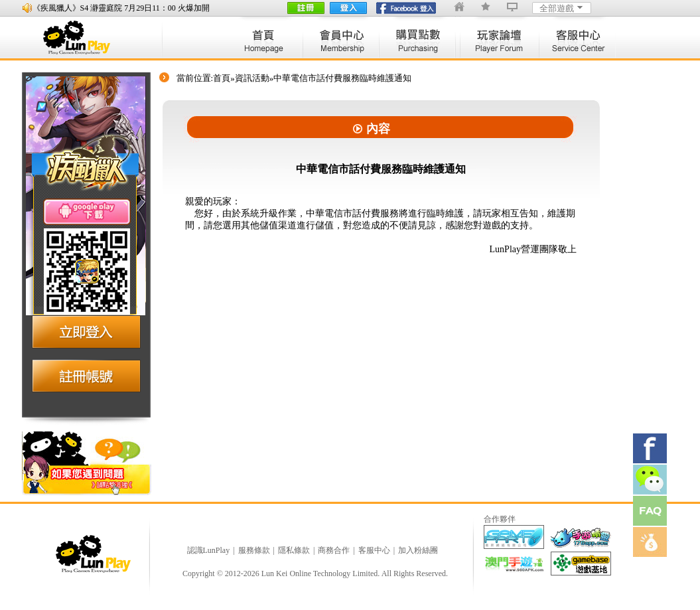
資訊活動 (252, 78)
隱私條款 (294, 550)
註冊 (306, 8)
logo (95, 554)
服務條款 (254, 550)
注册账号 (86, 376)
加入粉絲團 (418, 550)
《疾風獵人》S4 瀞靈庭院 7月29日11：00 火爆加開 (121, 8)
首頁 (222, 78)
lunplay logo (83, 38)
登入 (348, 8)
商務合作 (334, 550)
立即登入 (86, 331)
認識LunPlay (209, 550)
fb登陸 (406, 8)
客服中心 (374, 550)
